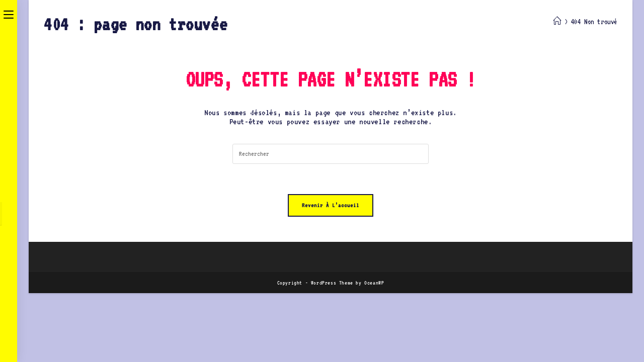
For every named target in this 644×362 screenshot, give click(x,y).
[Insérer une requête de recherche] (331, 154)
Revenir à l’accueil (331, 205)
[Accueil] (557, 22)
